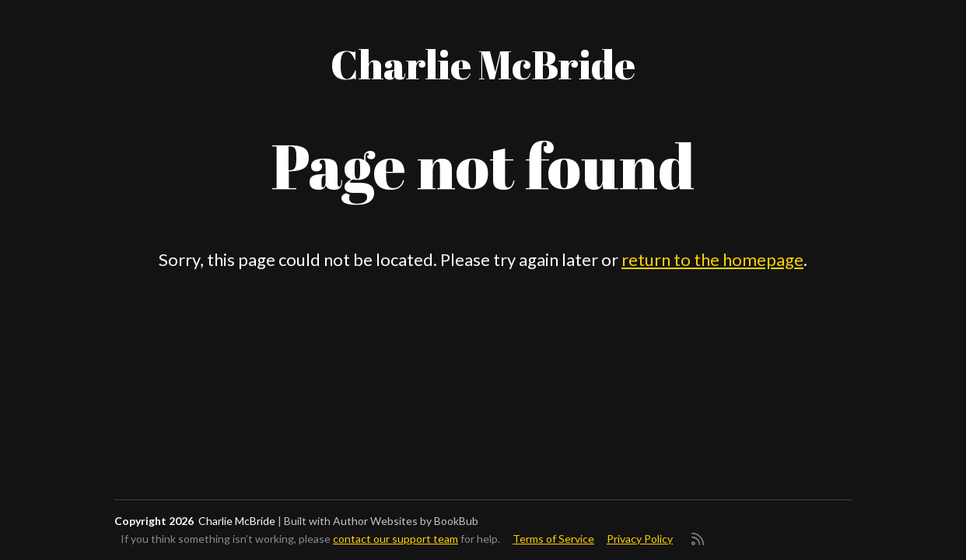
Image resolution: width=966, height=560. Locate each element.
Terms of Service (553, 539)
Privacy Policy (640, 539)
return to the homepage (712, 259)
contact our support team (395, 539)
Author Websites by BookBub (406, 521)
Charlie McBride (483, 64)
